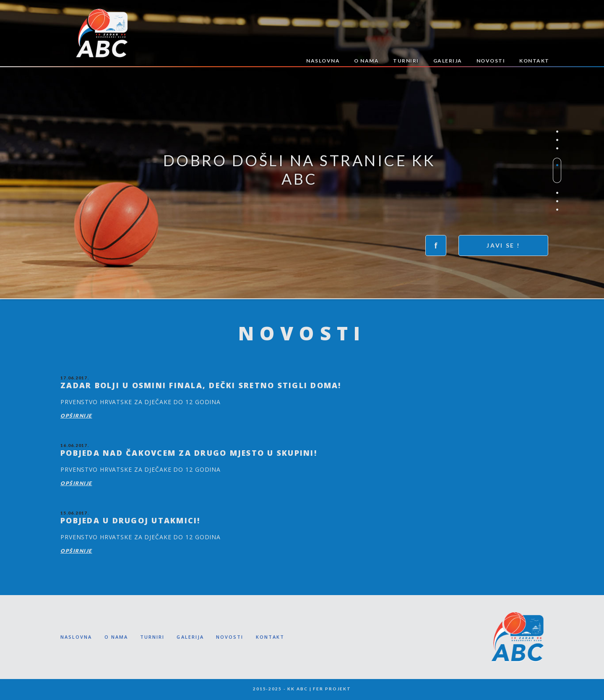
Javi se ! (503, 245)
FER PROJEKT (332, 689)
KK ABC (102, 33)
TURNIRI (406, 61)
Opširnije (76, 416)
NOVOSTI (491, 61)
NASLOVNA (323, 61)
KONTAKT (534, 61)
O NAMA (366, 61)
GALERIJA (448, 61)
